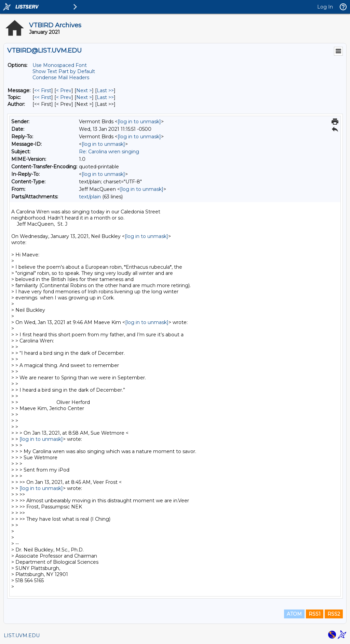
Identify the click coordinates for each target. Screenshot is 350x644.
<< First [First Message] (43, 90)
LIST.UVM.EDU (22, 635)
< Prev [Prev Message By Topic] (64, 97)
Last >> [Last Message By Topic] (105, 97)
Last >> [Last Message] (105, 90)
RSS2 (334, 614)
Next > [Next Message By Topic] (84, 97)
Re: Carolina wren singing (109, 152)
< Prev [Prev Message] (64, 90)
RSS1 (315, 614)
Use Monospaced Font (60, 65)
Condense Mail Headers (61, 78)
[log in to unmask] (139, 122)
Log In (325, 7)
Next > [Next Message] (84, 90)
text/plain (90, 197)
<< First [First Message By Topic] (43, 97)
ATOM (294, 614)
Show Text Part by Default (64, 71)
